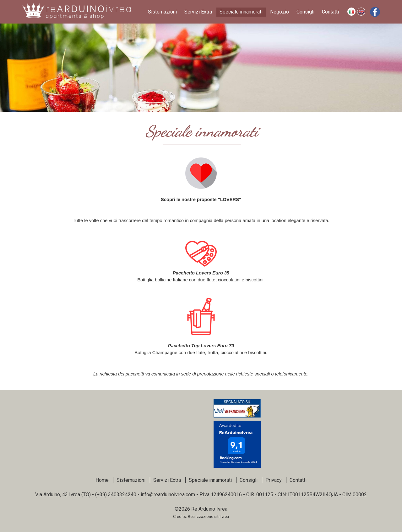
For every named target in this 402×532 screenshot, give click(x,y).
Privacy (274, 480)
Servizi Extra (167, 480)
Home (102, 480)
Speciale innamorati (210, 480)
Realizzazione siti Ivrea (208, 516)
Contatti (298, 480)
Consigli (249, 480)
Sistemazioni (131, 480)
